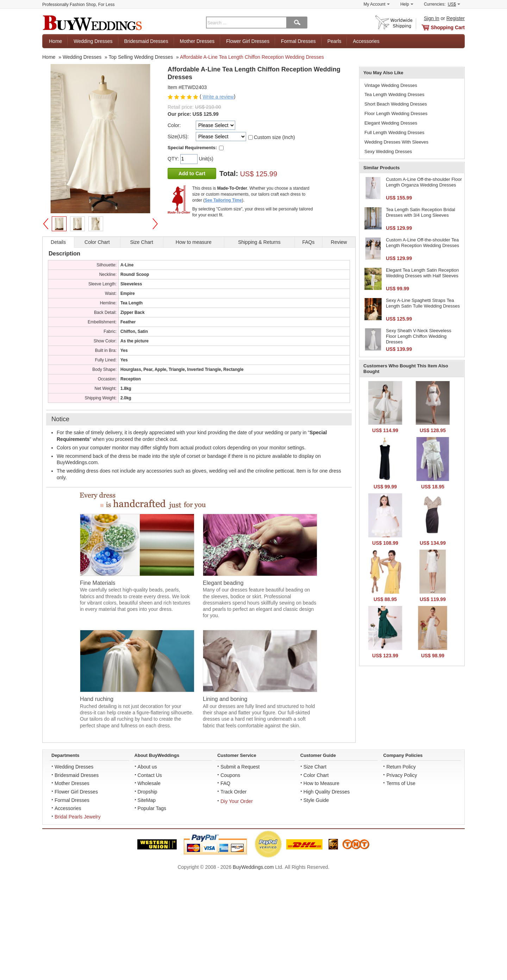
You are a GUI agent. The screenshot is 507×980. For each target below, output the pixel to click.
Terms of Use (401, 783)
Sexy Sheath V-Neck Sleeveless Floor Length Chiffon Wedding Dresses (419, 336)
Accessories (366, 41)
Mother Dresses (197, 41)
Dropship (148, 792)
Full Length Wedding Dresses (394, 132)
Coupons (230, 775)
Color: (174, 125)
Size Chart (315, 767)
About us (147, 767)
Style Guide (316, 800)
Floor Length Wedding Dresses (396, 113)
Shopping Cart (448, 27)
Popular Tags (152, 808)
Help (407, 4)
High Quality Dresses (327, 792)
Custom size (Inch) (274, 137)
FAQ (225, 783)
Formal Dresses (298, 41)
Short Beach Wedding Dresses (396, 104)
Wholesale (149, 783)
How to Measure (321, 783)
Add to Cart (192, 173)
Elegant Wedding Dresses (391, 123)
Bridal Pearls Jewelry (78, 817)
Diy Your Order (237, 801)
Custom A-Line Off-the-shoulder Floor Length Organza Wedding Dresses (424, 182)
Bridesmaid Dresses (146, 41)
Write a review (218, 97)
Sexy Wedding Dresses (388, 151)
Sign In (432, 18)
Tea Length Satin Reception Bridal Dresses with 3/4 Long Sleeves (421, 212)
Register (456, 18)
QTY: (174, 159)
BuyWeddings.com (253, 867)
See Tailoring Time (223, 200)
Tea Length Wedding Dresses (394, 94)
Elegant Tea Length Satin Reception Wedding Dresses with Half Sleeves (422, 273)
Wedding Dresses (93, 41)
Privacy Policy (402, 775)
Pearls (334, 41)
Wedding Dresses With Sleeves (396, 142)
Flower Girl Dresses (248, 41)
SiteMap (147, 800)
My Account (377, 4)
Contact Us (150, 775)
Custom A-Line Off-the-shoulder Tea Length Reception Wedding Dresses (423, 243)
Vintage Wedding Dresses (391, 85)
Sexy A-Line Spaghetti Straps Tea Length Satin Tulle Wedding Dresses (423, 303)
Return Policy (401, 767)
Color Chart (316, 775)
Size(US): (178, 137)
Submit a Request (240, 767)
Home (55, 41)
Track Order (233, 792)
